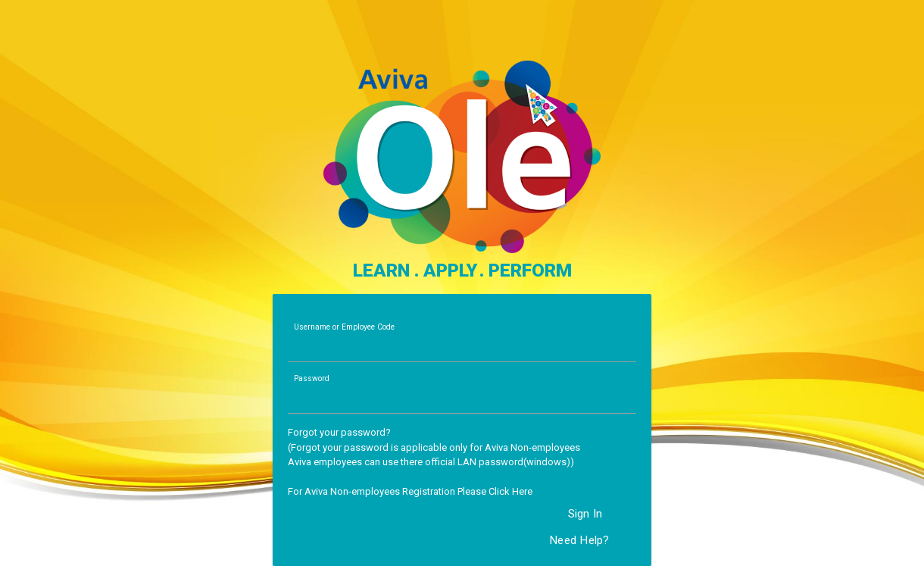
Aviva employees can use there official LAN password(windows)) (431, 462)
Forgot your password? (339, 432)
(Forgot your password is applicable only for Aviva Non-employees (434, 447)
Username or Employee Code (344, 327)
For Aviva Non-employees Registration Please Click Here (410, 491)
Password (312, 378)
